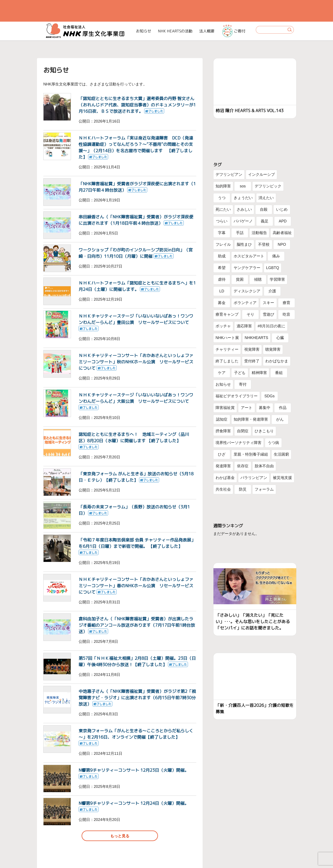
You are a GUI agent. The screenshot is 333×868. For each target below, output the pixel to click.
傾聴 (258, 279)
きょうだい (243, 198)
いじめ (282, 209)
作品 (283, 408)
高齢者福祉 (282, 233)
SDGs (270, 396)
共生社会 (223, 489)
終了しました (227, 361)
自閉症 (243, 431)
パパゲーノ (243, 221)
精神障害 (259, 373)
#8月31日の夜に (271, 326)
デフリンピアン (229, 174)
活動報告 (259, 233)
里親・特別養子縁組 (251, 454)
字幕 (222, 233)
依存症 (243, 466)
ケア (222, 373)
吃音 (286, 314)
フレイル (223, 244)
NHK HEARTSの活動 (175, 31)
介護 (272, 291)
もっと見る (120, 836)
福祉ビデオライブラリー (237, 396)
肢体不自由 (264, 466)
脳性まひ (244, 244)
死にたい (223, 209)
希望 (222, 268)
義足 (265, 221)
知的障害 (223, 186)
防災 (243, 489)
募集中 (265, 408)
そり (250, 314)
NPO (282, 244)
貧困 (240, 279)
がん (280, 419)
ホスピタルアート (249, 256)
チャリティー (227, 349)
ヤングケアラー (247, 268)
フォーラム (264, 489)
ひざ (222, 454)
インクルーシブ (261, 174)
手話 (240, 233)
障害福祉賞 (225, 408)
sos (243, 186)
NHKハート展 (227, 338)
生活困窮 (281, 454)
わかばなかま (277, 361)
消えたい (266, 198)
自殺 (264, 209)
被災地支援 (282, 478)
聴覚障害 (273, 349)
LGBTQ (273, 268)
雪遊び (268, 314)
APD (283, 221)
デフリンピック (268, 186)
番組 (279, 373)
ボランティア (245, 303)
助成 (222, 256)
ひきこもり (264, 431)
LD (222, 291)
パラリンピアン (254, 478)
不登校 (264, 244)
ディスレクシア (247, 291)
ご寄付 (234, 31)
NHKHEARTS (256, 338)
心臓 (280, 338)
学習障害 (277, 279)
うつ (222, 198)
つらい (222, 221)
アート (247, 408)
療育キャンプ (227, 314)
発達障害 (223, 466)
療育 (286, 303)
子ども (240, 373)
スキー (268, 303)
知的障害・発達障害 (251, 419)
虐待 (222, 279)
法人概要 (207, 31)
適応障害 (244, 326)
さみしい (244, 209)
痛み (276, 256)
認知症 (222, 419)
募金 (222, 303)
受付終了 (252, 361)
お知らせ (144, 31)
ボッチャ (223, 326)
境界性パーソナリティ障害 (238, 443)
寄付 (243, 384)
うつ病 (273, 443)
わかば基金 (225, 478)
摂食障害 (223, 431)
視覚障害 (252, 349)
